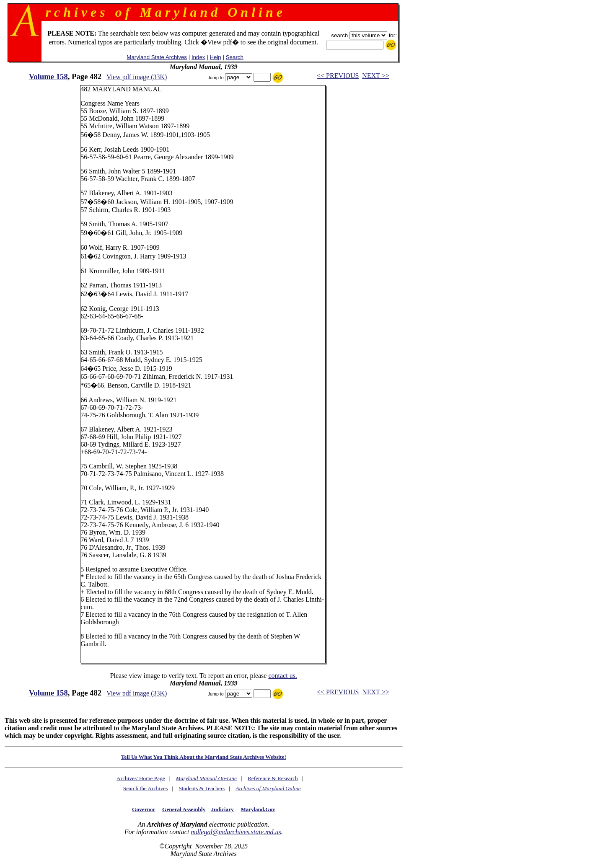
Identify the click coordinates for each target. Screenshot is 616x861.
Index (198, 57)
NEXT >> (375, 76)
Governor (144, 809)
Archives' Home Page (141, 778)
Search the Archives (146, 788)
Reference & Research (273, 778)
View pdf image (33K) (137, 77)
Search (235, 57)
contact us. (282, 676)
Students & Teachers (202, 788)
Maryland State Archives (157, 57)
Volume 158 (48, 76)
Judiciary (223, 809)
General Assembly (184, 809)
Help (215, 57)
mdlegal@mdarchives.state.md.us (236, 832)
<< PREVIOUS (338, 76)
